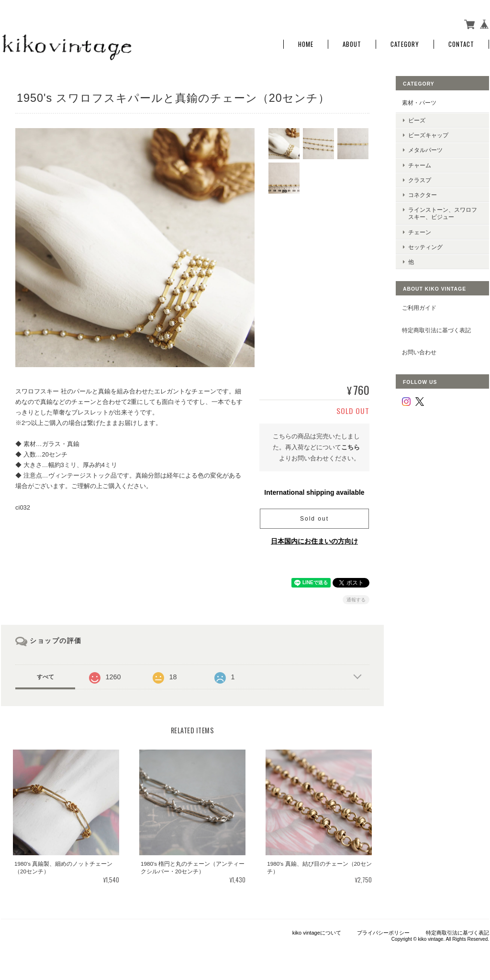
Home (306, 44)
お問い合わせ (419, 352)
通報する (356, 600)
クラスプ (420, 180)
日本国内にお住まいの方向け (314, 541)
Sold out (314, 519)
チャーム (420, 165)
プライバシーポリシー (383, 933)
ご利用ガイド (419, 308)
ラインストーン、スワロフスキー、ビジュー (443, 213)
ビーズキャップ (428, 135)
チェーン (420, 232)
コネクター (423, 195)
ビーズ (417, 120)
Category (405, 44)
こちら (351, 447)
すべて (45, 677)
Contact (461, 44)
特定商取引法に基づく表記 (436, 330)
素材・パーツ (419, 103)
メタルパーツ (425, 150)
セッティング (425, 247)
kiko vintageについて (317, 933)
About (352, 44)
